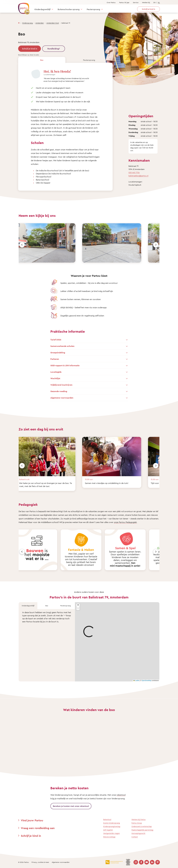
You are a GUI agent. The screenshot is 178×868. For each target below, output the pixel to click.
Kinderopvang (27, 23)
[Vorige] (22, 245)
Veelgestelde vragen (111, 833)
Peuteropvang (93, 9)
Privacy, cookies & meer (40, 862)
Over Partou (111, 2)
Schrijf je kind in (30, 49)
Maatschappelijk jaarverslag (142, 830)
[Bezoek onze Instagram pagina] (136, 862)
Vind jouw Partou (32, 820)
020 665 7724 (134, 173)
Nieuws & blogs (109, 837)
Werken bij (146, 2)
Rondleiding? (54, 49)
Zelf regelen (108, 830)
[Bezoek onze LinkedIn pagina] (152, 862)
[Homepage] (19, 22)
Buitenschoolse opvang (69, 9)
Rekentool (107, 819)
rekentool (121, 795)
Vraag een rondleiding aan (38, 828)
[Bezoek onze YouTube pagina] (147, 862)
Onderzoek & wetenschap (142, 826)
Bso (42, 60)
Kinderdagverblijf (42, 9)
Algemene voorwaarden (61, 862)
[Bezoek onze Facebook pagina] (141, 862)
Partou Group (137, 823)
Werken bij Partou (138, 819)
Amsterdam (40, 23)
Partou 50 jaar (124, 2)
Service (136, 2)
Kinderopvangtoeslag (112, 826)
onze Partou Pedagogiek (125, 522)
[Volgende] (156, 245)
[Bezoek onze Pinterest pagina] (158, 862)
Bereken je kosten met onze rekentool (71, 806)
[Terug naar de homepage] (23, 7)
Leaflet (136, 681)
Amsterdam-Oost (53, 23)
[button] (78, 605)
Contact (135, 837)
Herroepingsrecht (138, 833)
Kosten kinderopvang (112, 823)
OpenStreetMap (146, 681)
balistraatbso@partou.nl (138, 176)
